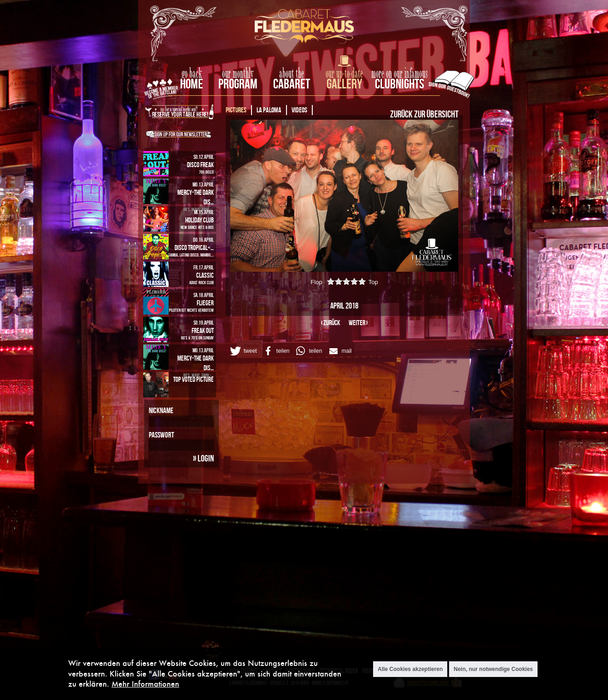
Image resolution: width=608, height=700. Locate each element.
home (192, 84)
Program (238, 84)
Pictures (236, 110)
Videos (299, 110)
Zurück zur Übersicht (424, 114)
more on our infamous (400, 74)
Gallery (344, 84)
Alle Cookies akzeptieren (410, 669)
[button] (243, 351)
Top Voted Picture (193, 379)
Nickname (161, 410)
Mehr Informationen (145, 684)
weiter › (358, 323)
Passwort (161, 435)
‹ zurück (331, 323)
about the (292, 74)
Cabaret (292, 84)
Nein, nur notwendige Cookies (493, 669)
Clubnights (400, 84)
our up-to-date (344, 74)
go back (192, 74)
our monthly (238, 74)
